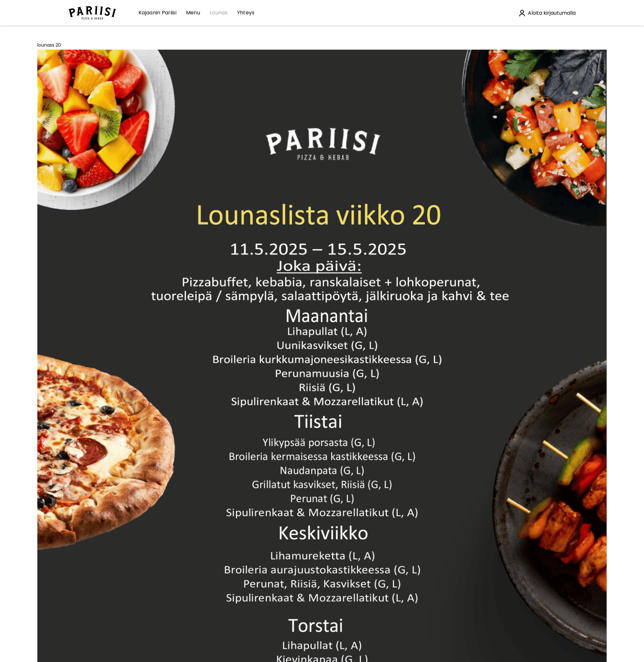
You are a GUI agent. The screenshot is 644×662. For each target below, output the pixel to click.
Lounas (219, 13)
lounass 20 (49, 45)
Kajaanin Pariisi (157, 13)
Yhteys (246, 13)
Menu (193, 13)
